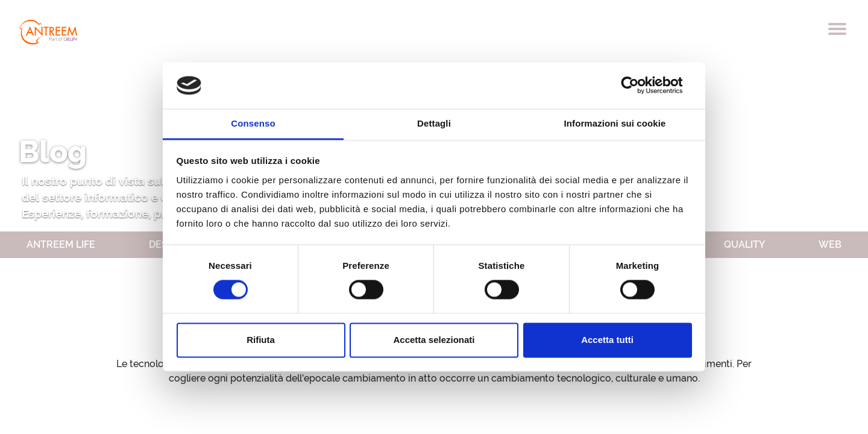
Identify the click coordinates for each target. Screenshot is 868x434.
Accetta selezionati (434, 340)
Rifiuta (261, 340)
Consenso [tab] (253, 123)
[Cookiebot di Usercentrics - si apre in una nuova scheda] (639, 86)
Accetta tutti (607, 340)
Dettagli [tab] (434, 123)
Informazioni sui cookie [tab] (615, 123)
